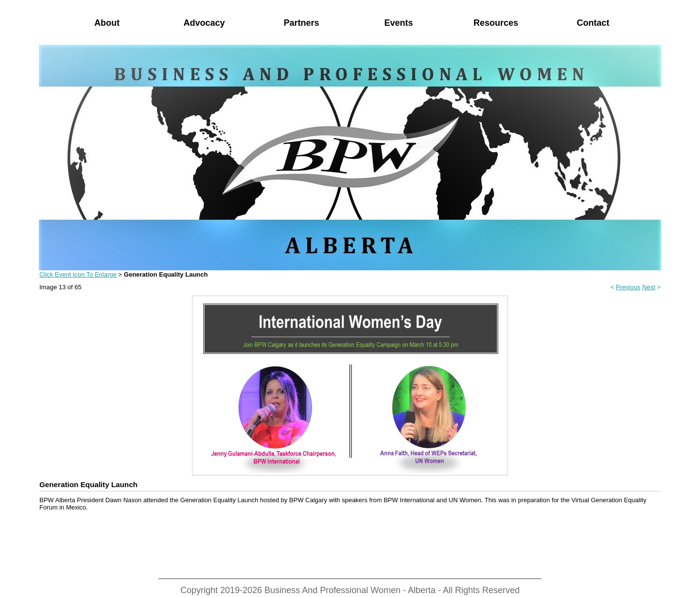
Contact (593, 23)
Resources (496, 23)
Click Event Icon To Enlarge (78, 274)
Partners (301, 23)
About (107, 23)
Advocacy (204, 23)
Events (398, 23)
